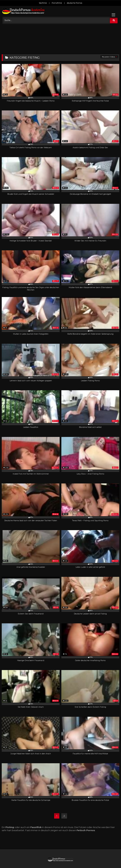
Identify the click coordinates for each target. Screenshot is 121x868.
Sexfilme (43, 3)
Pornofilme (57, 3)
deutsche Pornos (75, 3)
